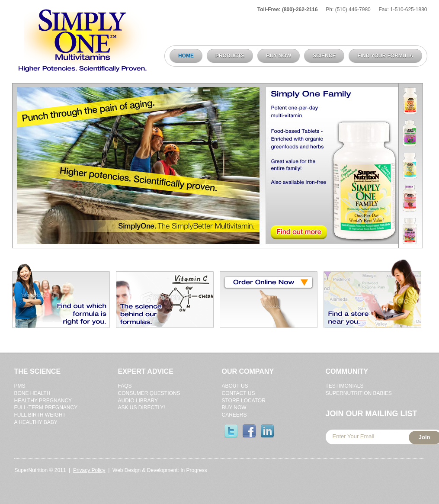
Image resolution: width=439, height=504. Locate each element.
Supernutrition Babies (359, 393)
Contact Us (239, 393)
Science (324, 56)
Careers (234, 415)
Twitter (231, 431)
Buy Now (279, 56)
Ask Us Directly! (142, 408)
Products (228, 56)
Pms (20, 386)
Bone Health (32, 393)
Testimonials (345, 386)
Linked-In (267, 431)
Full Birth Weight (40, 415)
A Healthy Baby (36, 422)
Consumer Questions (149, 393)
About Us (235, 386)
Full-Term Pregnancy (46, 408)
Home (186, 56)
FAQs (125, 386)
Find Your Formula (385, 56)
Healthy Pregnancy (43, 401)
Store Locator (244, 401)
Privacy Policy (89, 470)
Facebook (249, 431)
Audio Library (138, 401)
